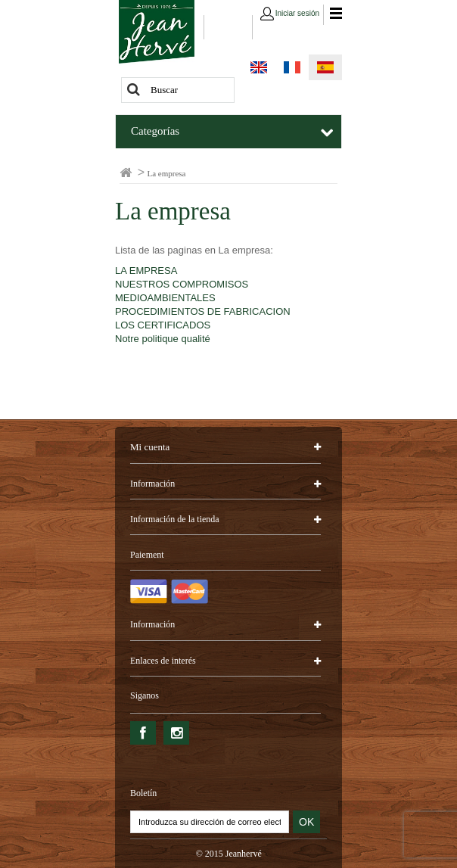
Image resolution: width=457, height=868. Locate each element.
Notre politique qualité (163, 339)
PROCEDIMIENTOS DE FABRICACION (203, 311)
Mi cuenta (150, 447)
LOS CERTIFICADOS (163, 325)
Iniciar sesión (297, 13)
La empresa (173, 211)
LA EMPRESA (146, 271)
